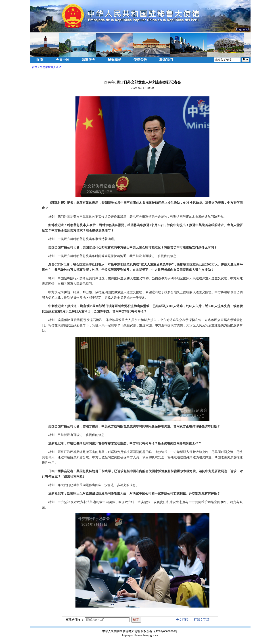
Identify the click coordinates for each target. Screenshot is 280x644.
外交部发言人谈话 (51, 67)
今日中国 (63, 60)
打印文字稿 (202, 620)
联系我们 (166, 60)
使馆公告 (140, 60)
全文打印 (182, 620)
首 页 (40, 60)
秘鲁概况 (114, 60)
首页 (35, 67)
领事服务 (88, 60)
